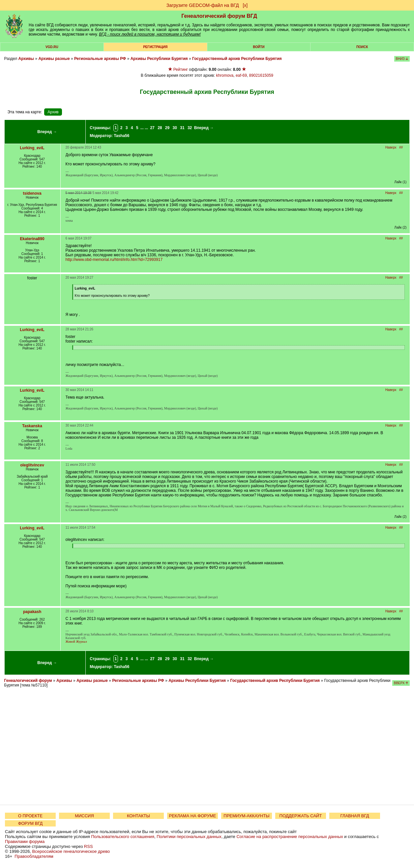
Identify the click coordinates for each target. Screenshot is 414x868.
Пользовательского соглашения (123, 837)
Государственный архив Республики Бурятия (237, 59)
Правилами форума (25, 841)
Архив (53, 112)
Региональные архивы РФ (100, 59)
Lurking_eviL (32, 148)
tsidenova (32, 193)
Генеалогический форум (28, 681)
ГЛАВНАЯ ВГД (355, 816)
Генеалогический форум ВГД (219, 16)
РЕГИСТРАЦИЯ (155, 47)
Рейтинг (181, 70)
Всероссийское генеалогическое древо (71, 851)
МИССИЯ (84, 816)
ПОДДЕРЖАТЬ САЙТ (301, 816)
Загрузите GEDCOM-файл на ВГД (203, 5)
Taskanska (32, 426)
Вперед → (47, 132)
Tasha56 (121, 136)
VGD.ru (52, 47)
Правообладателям (34, 856)
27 (152, 128)
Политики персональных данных (189, 837)
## (401, 147)
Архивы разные (54, 59)
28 (160, 128)
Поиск (362, 47)
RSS (89, 846)
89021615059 (261, 75)
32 (190, 128)
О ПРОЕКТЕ (30, 816)
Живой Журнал (76, 642)
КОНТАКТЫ (138, 816)
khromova (225, 75)
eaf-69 (241, 75)
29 (167, 128)
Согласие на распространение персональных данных (290, 837)
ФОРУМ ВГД (30, 823)
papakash (32, 612)
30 (175, 128)
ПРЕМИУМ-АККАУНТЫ (246, 816)
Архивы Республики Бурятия (159, 59)
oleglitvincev (32, 465)
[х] (245, 5)
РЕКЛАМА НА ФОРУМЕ (192, 816)
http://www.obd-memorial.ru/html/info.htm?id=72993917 (114, 260)
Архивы (26, 59)
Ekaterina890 (32, 239)
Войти (259, 47)
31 (182, 128)
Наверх (391, 147)
